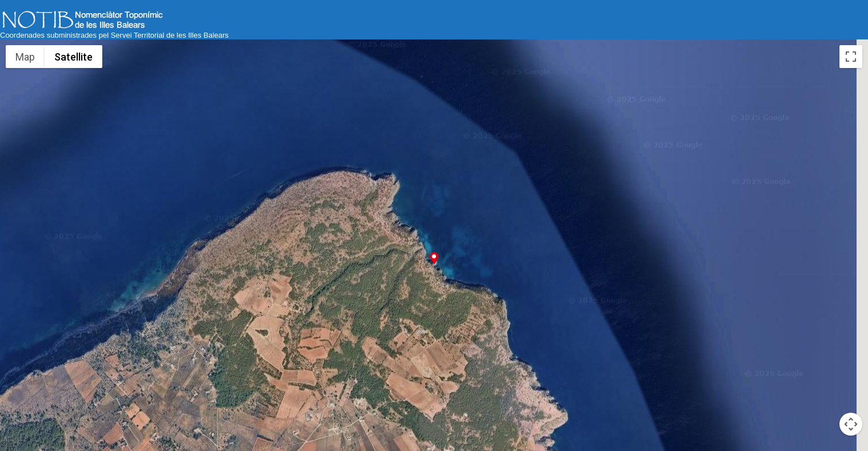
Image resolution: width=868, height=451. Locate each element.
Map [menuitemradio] (25, 57)
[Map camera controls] (851, 424)
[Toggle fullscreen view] (851, 57)
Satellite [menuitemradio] (73, 57)
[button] (434, 258)
